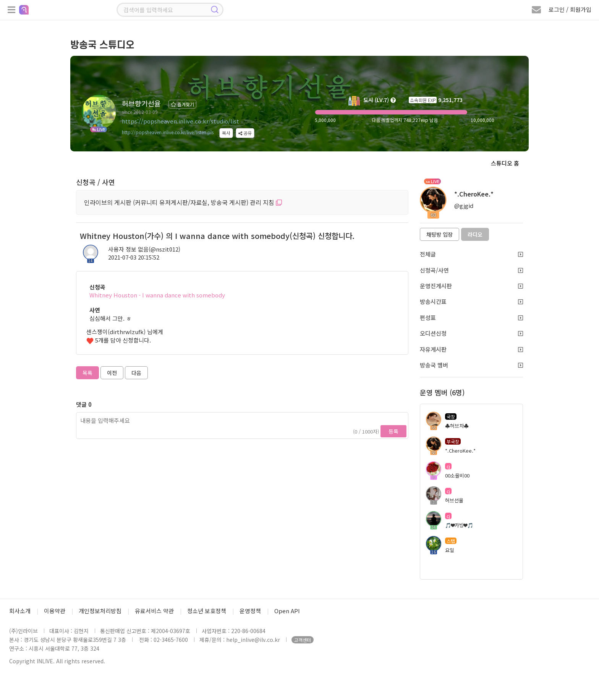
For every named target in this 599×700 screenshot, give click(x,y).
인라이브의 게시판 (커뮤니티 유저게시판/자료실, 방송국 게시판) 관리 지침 (183, 202)
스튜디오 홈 (505, 163)
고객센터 (303, 640)
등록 (393, 431)
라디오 (475, 234)
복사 (226, 133)
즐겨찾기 (182, 104)
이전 (112, 373)
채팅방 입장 (440, 234)
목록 (87, 373)
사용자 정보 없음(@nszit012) (144, 249)
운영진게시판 (471, 286)
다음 (136, 373)
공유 (245, 133)
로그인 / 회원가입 (570, 9)
